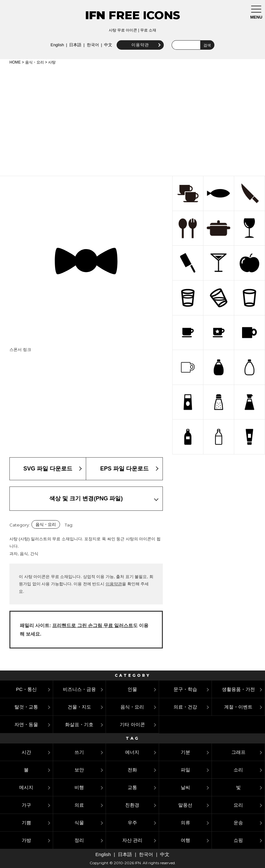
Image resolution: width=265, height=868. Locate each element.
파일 (185, 770)
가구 (26, 805)
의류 (185, 823)
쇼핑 (238, 840)
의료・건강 (185, 707)
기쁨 (26, 823)
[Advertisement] (132, 119)
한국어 (91, 45)
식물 (79, 823)
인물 (132, 689)
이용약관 (139, 45)
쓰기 (79, 752)
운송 (238, 823)
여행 (185, 840)
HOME (15, 62)
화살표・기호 (79, 724)
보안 (79, 770)
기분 (185, 752)
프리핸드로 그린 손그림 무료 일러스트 (93, 625)
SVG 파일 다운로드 (48, 469)
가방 (26, 840)
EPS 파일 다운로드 (124, 469)
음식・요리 (35, 62)
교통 (132, 787)
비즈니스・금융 (79, 689)
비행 (79, 787)
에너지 (132, 752)
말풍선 (185, 805)
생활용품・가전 (238, 689)
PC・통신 (26, 689)
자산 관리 (132, 840)
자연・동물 (26, 724)
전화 (132, 770)
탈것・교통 (26, 707)
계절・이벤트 (238, 707)
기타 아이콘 (132, 724)
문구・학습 (185, 689)
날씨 (185, 787)
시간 (26, 752)
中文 (107, 45)
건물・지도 (79, 707)
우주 (132, 823)
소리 (238, 770)
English (56, 45)
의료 (79, 805)
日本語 (74, 45)
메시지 (26, 787)
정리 (79, 840)
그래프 (238, 752)
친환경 (132, 805)
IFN (95, 15)
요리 (238, 805)
